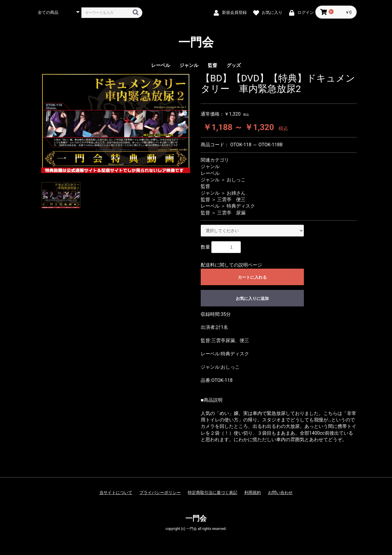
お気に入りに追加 (252, 298)
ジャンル (189, 65)
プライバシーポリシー (160, 492)
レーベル (161, 65)
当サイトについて (116, 492)
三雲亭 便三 (231, 199)
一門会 (196, 42)
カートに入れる (252, 277)
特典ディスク (241, 206)
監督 (213, 65)
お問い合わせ (280, 492)
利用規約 (253, 492)
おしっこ (236, 180)
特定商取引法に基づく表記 (213, 492)
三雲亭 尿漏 (231, 213)
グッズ (234, 65)
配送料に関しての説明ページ (231, 265)
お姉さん (236, 193)
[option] (116, 123)
